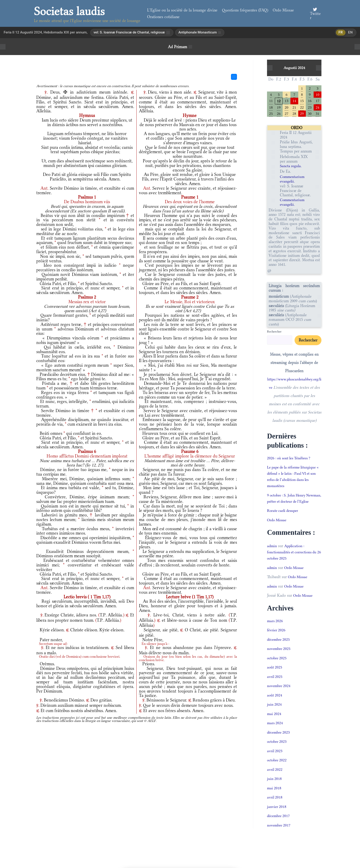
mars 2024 (275, 730)
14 (294, 101)
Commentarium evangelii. (293, 180)
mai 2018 (274, 795)
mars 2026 (275, 628)
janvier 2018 (277, 814)
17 (318, 101)
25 (271, 114)
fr (340, 33)
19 (279, 108)
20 (287, 108)
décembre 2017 (279, 823)
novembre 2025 (279, 656)
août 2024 (275, 702)
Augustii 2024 (294, 68)
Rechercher (274, 333)
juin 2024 (274, 712)
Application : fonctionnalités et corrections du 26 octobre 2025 (294, 559)
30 (310, 114)
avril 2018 (275, 805)
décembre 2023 (279, 740)
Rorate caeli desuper (284, 518)
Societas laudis (69, 11)
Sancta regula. (291, 167)
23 (310, 108)
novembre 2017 (279, 832)
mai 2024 (274, 721)
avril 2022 (275, 777)
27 (287, 114)
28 (294, 114)
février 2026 (277, 638)
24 (318, 108)
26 (279, 114)
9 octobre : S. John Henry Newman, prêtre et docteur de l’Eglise (292, 502)
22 (302, 108)
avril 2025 (275, 684)
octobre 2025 (277, 665)
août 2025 (275, 675)
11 (271, 101)
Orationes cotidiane (163, 17)
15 (302, 101)
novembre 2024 (279, 693)
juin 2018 (274, 786)
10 (318, 95)
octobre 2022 (277, 768)
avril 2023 (275, 758)
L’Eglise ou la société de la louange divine (182, 10)
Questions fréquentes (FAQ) (245, 10)
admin (272, 553)
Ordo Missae (283, 10)
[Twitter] (315, 14)
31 (318, 114)
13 (287, 101)
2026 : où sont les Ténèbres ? (291, 459)
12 (279, 101)
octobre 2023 (277, 749)
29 (302, 114)
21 (294, 108)
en (350, 33)
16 (310, 101)
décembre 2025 (279, 647)
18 (271, 108)
